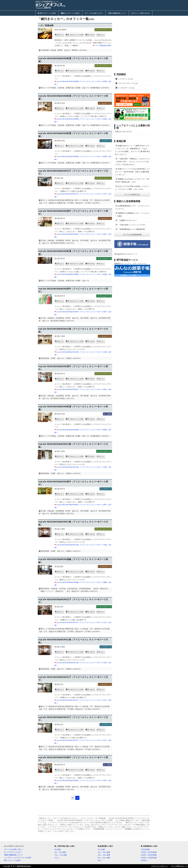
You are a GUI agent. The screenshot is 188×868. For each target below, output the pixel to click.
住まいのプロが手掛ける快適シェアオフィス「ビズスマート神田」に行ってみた (132, 188)
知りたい (102, 35)
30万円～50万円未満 (149, 858)
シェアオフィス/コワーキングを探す (18, 858)
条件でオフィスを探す (48, 13)
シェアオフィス (106, 141)
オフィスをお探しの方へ (94, 13)
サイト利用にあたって (180, 866)
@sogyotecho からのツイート (126, 254)
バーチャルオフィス (104, 259)
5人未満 (57, 849)
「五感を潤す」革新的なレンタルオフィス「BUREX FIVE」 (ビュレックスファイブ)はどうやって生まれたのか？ (132, 162)
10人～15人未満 (61, 855)
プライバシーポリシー (160, 866)
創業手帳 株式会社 (24, 866)
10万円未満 (145, 849)
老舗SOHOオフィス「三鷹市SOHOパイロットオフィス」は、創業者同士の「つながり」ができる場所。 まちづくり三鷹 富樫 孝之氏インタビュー (133, 150)
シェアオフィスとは (125, 79)
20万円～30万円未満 (149, 855)
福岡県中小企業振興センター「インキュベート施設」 (132, 214)
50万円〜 (144, 860)
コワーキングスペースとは (128, 83)
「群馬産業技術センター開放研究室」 (132, 229)
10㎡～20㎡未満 (104, 852)
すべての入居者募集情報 (132, 235)
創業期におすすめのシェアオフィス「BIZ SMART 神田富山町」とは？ (132, 180)
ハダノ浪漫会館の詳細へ (103, 45)
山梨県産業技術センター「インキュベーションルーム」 (132, 207)
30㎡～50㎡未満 (104, 858)
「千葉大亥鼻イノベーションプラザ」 (132, 225)
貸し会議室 (107, 414)
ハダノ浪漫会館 (46, 25)
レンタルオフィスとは (126, 88)
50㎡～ (100, 860)
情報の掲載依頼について (117, 13)
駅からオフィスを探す (71, 13)
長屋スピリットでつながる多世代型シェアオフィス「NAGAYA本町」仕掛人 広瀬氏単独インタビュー (132, 172)
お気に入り (60, 35)
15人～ (57, 858)
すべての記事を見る (132, 195)
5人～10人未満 (60, 852)
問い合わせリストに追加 (75, 35)
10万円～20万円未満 (149, 852)
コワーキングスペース (103, 30)
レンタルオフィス (105, 103)
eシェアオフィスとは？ (13, 852)
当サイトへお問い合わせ (141, 13)
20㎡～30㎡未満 (104, 855)
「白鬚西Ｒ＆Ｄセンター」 (128, 220)
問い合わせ (91, 35)
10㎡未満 (101, 849)
